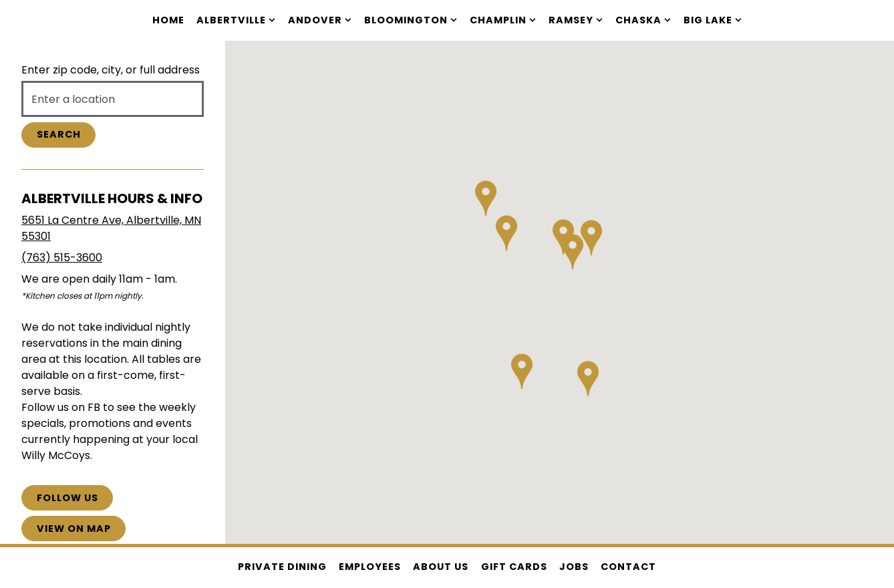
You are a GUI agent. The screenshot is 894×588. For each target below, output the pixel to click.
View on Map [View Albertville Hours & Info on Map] (74, 529)
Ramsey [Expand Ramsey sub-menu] (576, 20)
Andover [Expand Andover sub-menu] (320, 20)
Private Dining (282, 567)
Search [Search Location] (59, 134)
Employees (370, 567)
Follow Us (67, 498)
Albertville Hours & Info (112, 198)
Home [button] (168, 20)
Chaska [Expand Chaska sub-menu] (643, 20)
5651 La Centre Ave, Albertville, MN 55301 (111, 228)
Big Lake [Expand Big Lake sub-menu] (713, 20)
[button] (506, 227)
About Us (441, 567)
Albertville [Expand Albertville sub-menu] (236, 20)
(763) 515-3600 (62, 258)
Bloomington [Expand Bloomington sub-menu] (411, 20)
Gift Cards (514, 567)
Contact (628, 567)
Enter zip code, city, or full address (111, 70)
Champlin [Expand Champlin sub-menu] (503, 20)
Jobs (574, 567)
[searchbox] (113, 99)
